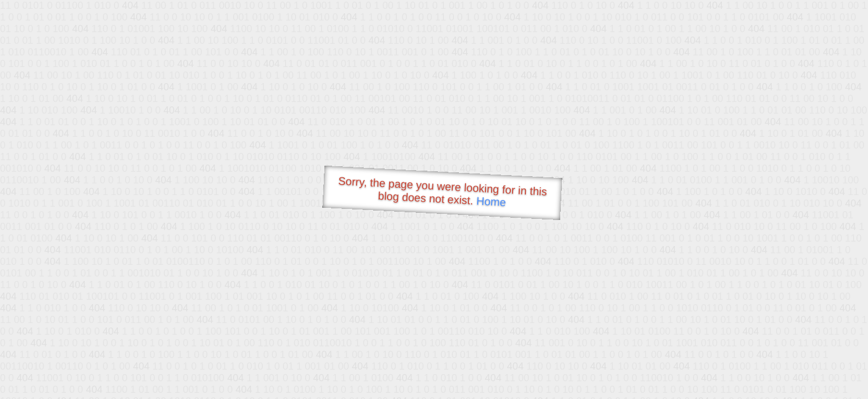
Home (491, 201)
